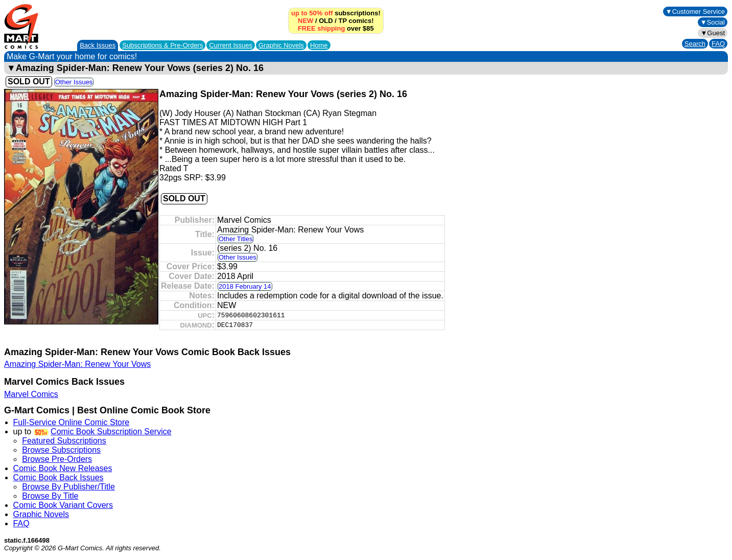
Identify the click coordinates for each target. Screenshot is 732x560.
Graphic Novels (281, 45)
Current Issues (231, 45)
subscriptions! (336, 13)
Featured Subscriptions (64, 441)
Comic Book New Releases (63, 468)
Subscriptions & (162, 45)
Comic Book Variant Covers (63, 505)
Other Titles (235, 239)
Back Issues (98, 45)
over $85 (336, 28)
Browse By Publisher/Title (68, 487)
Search (695, 44)
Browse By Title (50, 496)
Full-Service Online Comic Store (72, 422)
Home (319, 45)
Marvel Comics (31, 394)
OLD (326, 21)
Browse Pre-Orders (57, 459)
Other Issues (74, 82)
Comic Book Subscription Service (111, 431)
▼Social (713, 22)
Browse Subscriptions (61, 450)
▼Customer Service (695, 11)
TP (343, 21)
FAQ (718, 44)
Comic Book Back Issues (58, 477)
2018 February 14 (245, 286)
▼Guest (713, 33)
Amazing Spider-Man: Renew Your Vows (77, 364)
